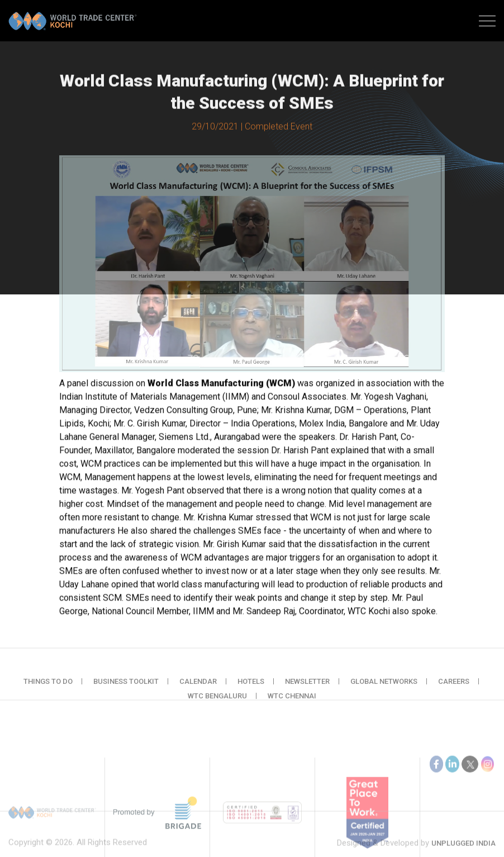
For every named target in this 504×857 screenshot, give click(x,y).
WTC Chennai (292, 704)
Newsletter (307, 689)
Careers (454, 689)
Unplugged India (463, 851)
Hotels (251, 689)
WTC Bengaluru (217, 704)
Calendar (198, 689)
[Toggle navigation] (487, 22)
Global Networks (384, 689)
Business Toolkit (126, 689)
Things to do (48, 689)
